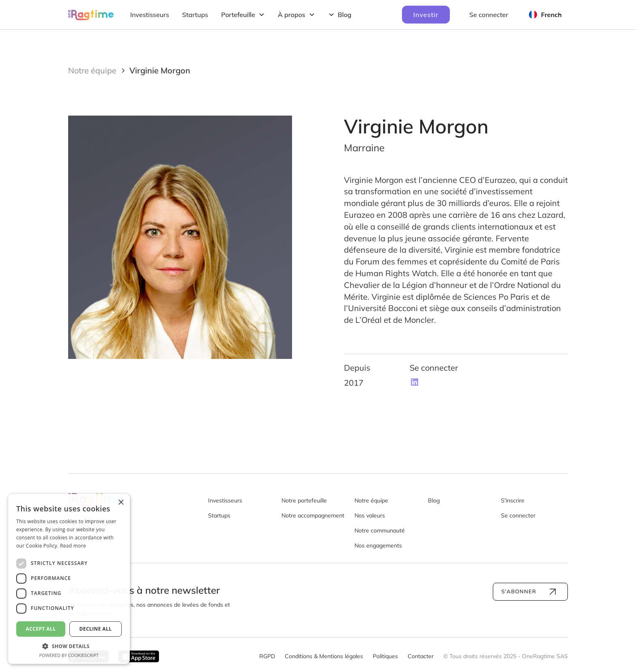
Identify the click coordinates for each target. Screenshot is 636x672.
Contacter (421, 656)
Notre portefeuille (304, 500)
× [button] (121, 503)
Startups (195, 15)
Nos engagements (378, 545)
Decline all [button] (96, 629)
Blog (434, 500)
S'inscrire (513, 500)
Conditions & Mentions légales (324, 656)
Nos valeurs (370, 515)
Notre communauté (380, 530)
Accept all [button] (41, 629)
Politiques (385, 656)
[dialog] (69, 579)
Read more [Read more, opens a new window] (73, 546)
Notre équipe (371, 500)
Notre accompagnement (313, 515)
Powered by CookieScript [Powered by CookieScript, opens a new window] (69, 655)
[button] (243, 15)
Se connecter (489, 15)
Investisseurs (150, 15)
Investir (426, 15)
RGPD (267, 656)
